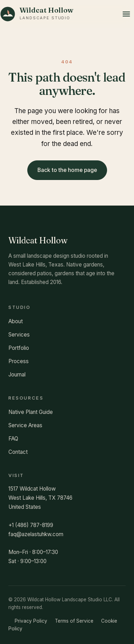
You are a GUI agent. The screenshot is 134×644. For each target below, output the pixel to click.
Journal (17, 375)
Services (19, 335)
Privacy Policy (31, 621)
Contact (18, 452)
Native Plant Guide (31, 412)
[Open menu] (126, 14)
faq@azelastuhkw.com (36, 534)
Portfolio (19, 348)
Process (19, 361)
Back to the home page (67, 170)
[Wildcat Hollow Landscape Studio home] (37, 14)
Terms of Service (74, 621)
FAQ (13, 439)
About (16, 321)
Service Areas (25, 425)
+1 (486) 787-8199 (31, 525)
